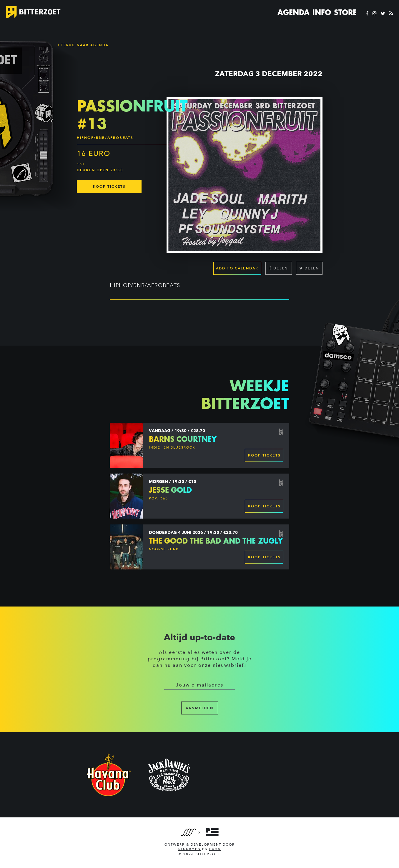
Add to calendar (237, 268)
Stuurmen (189, 849)
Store (345, 12)
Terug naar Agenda (83, 45)
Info (322, 12)
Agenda (294, 12)
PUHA (215, 849)
